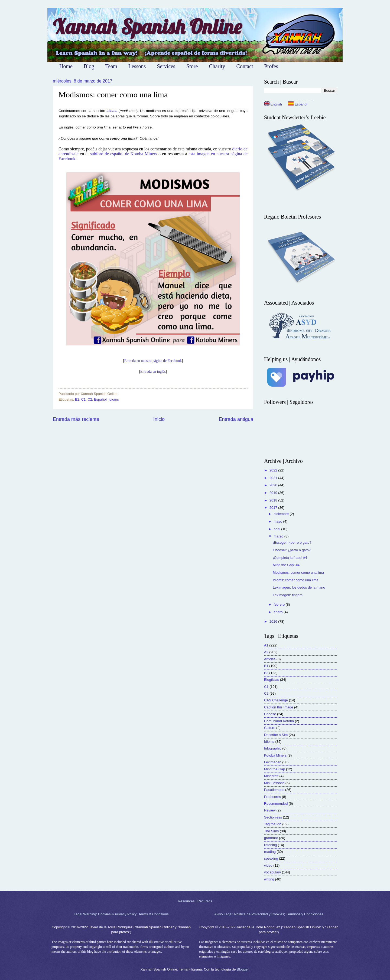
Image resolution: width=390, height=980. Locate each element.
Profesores (272, 797)
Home (66, 66)
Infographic (273, 748)
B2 (77, 399)
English (273, 104)
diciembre (282, 514)
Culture (270, 728)
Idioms (112, 111)
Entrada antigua (236, 419)
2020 (274, 485)
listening (270, 845)
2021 (274, 478)
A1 (266, 645)
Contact (245, 66)
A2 (266, 652)
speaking (271, 858)
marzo (279, 536)
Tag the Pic (273, 824)
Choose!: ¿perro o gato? (292, 550)
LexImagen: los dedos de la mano (299, 587)
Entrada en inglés (153, 372)
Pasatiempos (274, 790)
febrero (279, 604)
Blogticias (272, 680)
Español (100, 399)
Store (192, 66)
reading (270, 852)
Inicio (159, 419)
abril (277, 529)
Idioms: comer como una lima (295, 580)
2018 (274, 500)
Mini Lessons (274, 783)
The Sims (271, 831)
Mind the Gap (274, 769)
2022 (274, 470)
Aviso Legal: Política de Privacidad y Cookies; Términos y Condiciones (269, 914)
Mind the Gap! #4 (286, 565)
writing (269, 879)
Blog (89, 66)
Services (166, 66)
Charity (217, 66)
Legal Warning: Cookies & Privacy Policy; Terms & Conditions (121, 914)
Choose (270, 714)
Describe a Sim (276, 735)
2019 (274, 493)
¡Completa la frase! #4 (290, 558)
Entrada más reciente (76, 419)
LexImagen (273, 762)
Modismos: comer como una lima (298, 573)
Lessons (137, 66)
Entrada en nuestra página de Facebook (153, 361)
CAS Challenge (276, 700)
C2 (90, 399)
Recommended (276, 804)
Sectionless (273, 817)
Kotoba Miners (275, 755)
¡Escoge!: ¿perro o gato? (292, 542)
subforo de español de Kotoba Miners (123, 154)
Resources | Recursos (195, 901)
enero (279, 612)
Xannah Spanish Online (147, 27)
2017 (274, 508)
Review (270, 810)
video (268, 865)
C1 (83, 399)
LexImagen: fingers (288, 595)
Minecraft (271, 776)
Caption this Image (279, 707)
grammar (271, 838)
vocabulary (272, 872)
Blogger (243, 969)
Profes (271, 66)
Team (111, 66)
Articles (270, 659)
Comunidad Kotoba (279, 721)
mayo (278, 521)
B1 (266, 666)
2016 (274, 621)
